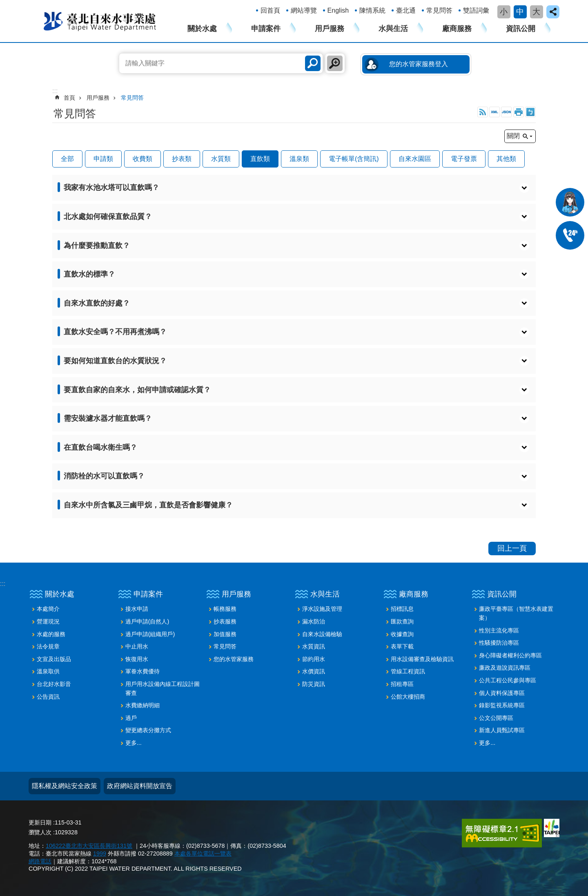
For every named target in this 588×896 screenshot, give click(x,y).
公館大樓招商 (408, 697)
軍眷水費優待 (143, 671)
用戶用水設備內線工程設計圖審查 (163, 688)
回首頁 (270, 10)
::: (3, 584)
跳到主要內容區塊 (4, 4)
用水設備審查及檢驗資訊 (422, 659)
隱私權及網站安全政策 (65, 786)
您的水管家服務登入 (419, 64)
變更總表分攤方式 (148, 730)
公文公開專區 (496, 718)
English (338, 10)
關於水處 (202, 29)
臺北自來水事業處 (100, 21)
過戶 (131, 718)
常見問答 (439, 10)
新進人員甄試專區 (502, 730)
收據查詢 (402, 634)
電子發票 (464, 159)
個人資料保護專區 (502, 693)
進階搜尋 (335, 63)
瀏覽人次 (40, 832)
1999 (100, 854)
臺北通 (406, 10)
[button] (294, 188)
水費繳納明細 (143, 705)
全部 (67, 159)
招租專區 (402, 684)
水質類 (221, 159)
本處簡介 (48, 609)
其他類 (506, 159)
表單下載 (402, 646)
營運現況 (48, 621)
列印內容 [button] (519, 112)
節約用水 (314, 659)
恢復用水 (137, 659)
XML (494, 112)
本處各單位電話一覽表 (203, 854)
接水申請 (137, 609)
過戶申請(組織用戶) (150, 634)
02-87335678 (570, 235)
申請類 (103, 159)
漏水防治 (314, 621)
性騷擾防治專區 (499, 643)
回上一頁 (512, 548)
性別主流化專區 (499, 630)
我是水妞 (570, 202)
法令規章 (48, 646)
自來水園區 (415, 159)
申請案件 (266, 29)
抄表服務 (225, 621)
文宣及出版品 (54, 659)
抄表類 (182, 159)
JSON (506, 112)
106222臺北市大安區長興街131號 (89, 846)
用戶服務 (330, 29)
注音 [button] (530, 112)
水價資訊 (314, 671)
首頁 (69, 98)
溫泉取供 (48, 671)
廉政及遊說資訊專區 (505, 668)
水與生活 (393, 29)
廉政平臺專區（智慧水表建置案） (516, 613)
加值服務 (225, 634)
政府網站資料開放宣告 (140, 786)
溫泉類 (299, 159)
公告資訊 (48, 697)
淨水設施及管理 (322, 609)
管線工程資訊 (408, 671)
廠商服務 (457, 29)
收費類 (143, 159)
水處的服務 (51, 634)
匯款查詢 (402, 621)
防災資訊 (314, 684)
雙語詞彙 (476, 10)
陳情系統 (372, 10)
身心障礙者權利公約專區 (510, 655)
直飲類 (260, 159)
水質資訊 (314, 646)
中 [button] (520, 12)
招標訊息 (402, 609)
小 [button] (504, 12)
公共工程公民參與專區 (508, 680)
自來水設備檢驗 (322, 634)
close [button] (553, 12)
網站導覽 (304, 10)
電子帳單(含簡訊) (354, 159)
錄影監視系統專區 (502, 705)
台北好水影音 (54, 684)
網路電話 (40, 861)
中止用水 (137, 646)
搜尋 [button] (313, 63)
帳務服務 (225, 609)
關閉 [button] (513, 136)
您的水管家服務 (234, 659)
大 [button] (536, 12)
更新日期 (40, 822)
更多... (134, 743)
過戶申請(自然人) (147, 621)
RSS (483, 112)
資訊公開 (521, 29)
